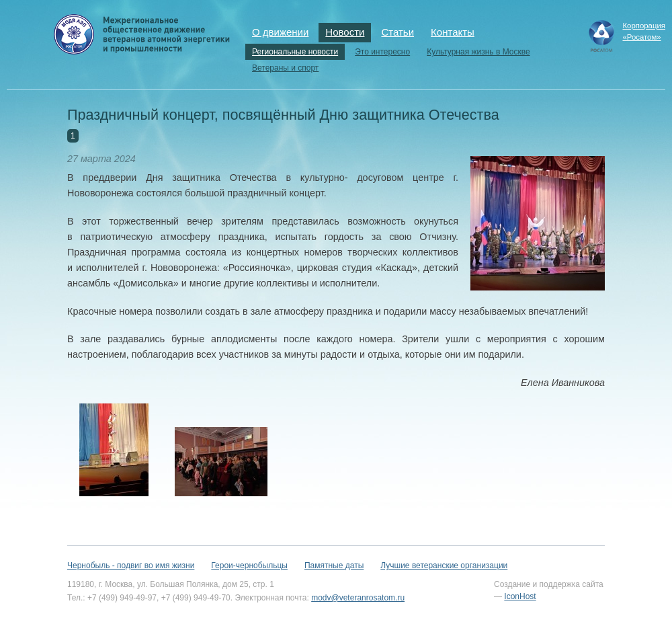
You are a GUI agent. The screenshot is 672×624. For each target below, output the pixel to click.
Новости (345, 32)
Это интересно (382, 52)
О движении (280, 32)
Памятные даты (334, 565)
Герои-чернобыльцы (249, 565)
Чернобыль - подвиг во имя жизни (131, 565)
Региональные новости (295, 52)
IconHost (520, 596)
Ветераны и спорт (285, 68)
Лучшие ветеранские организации (444, 565)
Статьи (397, 32)
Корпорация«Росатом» (644, 31)
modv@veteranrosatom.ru (358, 598)
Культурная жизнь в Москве (478, 52)
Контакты (453, 32)
